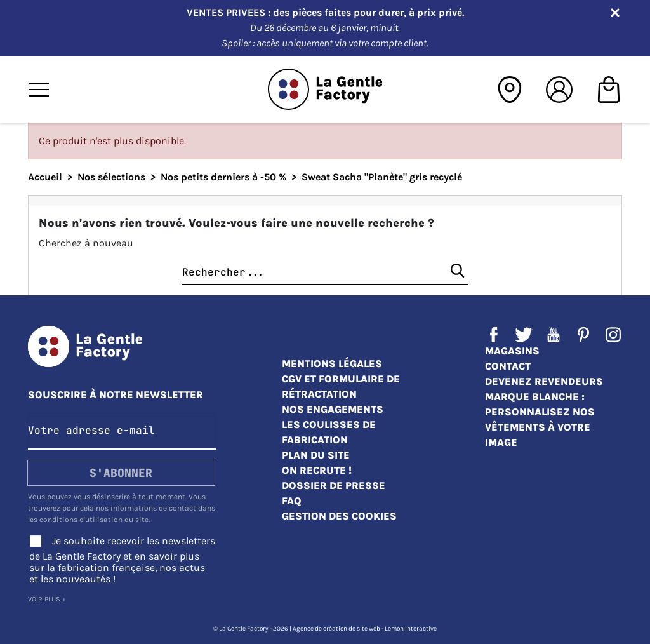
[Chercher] (325, 273)
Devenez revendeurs (544, 381)
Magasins (512, 351)
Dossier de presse (334, 486)
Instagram (613, 335)
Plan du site (316, 455)
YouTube (554, 335)
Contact (508, 366)
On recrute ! (317, 470)
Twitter (524, 335)
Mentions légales (332, 364)
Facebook (494, 335)
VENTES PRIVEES (227, 12)
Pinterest (583, 335)
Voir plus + (47, 599)
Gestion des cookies (339, 516)
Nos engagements (333, 409)
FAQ (292, 501)
